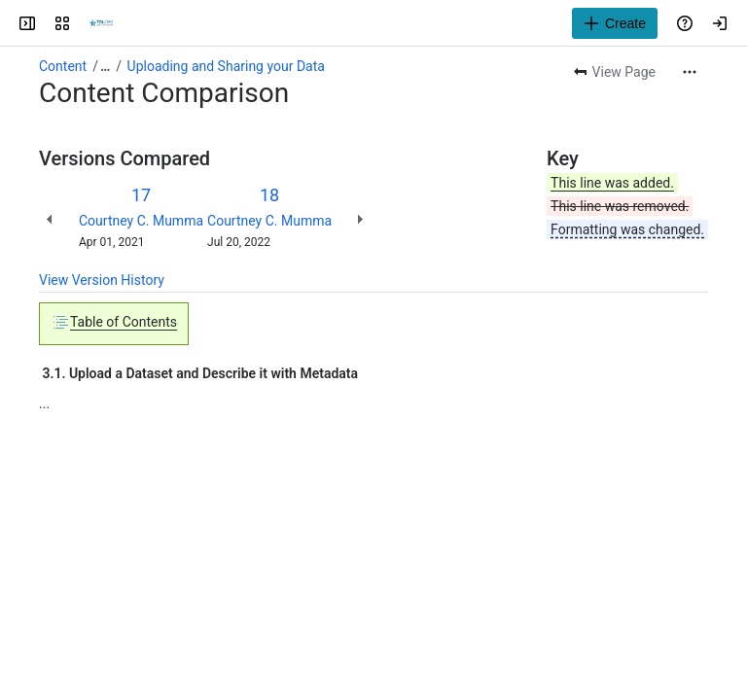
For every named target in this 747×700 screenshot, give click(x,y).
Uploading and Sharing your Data (226, 66)
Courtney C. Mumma (141, 221)
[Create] (615, 23)
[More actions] (690, 72)
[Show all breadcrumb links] (105, 66)
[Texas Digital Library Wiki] (101, 23)
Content (63, 66)
